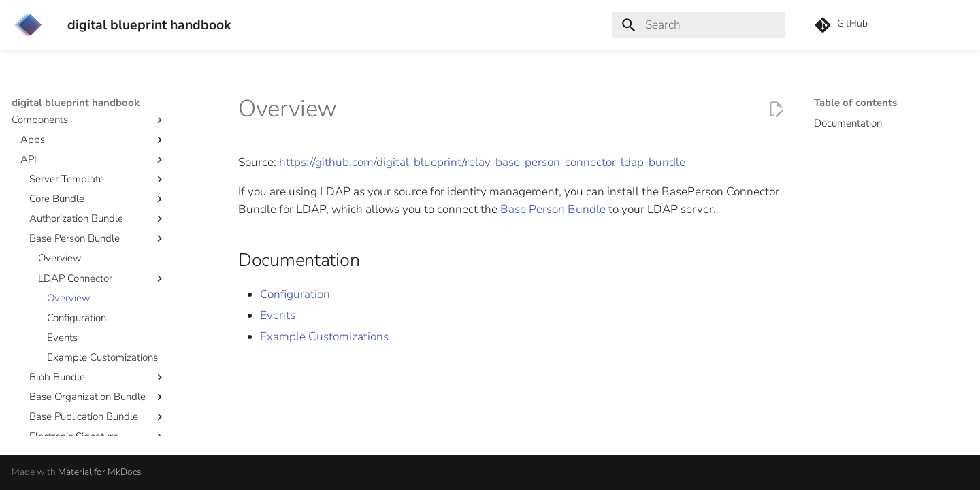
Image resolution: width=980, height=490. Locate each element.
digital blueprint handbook (76, 103)
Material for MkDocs (100, 472)
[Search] (699, 25)
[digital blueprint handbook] (28, 25)
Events (278, 315)
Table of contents (855, 103)
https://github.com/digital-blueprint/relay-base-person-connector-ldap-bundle (482, 162)
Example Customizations (324, 337)
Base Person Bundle (553, 209)
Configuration (295, 294)
